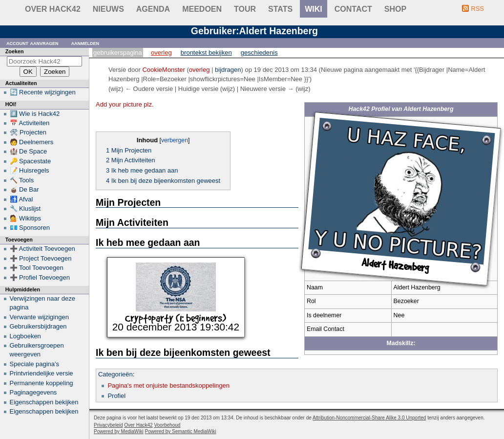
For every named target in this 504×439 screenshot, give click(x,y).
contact (353, 9)
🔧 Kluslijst (25, 209)
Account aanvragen (32, 43)
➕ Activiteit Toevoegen (42, 249)
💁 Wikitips (25, 218)
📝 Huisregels (30, 170)
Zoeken (15, 51)
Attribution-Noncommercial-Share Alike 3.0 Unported (369, 418)
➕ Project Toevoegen (41, 258)
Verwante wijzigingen (39, 317)
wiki (314, 9)
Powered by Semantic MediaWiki (181, 431)
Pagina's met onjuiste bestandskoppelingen (168, 385)
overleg (199, 70)
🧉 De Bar (24, 189)
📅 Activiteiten (30, 123)
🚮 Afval (21, 199)
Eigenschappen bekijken (44, 402)
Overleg (161, 53)
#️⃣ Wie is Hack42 (35, 114)
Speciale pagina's (35, 364)
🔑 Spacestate (31, 161)
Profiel (116, 396)
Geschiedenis (259, 53)
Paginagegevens (33, 392)
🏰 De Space (29, 151)
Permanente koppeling (42, 383)
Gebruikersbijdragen (38, 326)
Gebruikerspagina (118, 53)
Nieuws (108, 9)
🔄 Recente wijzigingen (43, 92)
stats (280, 9)
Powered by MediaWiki (119, 431)
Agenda (153, 9)
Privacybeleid (108, 425)
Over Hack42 (53, 9)
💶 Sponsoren (30, 228)
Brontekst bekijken (206, 53)
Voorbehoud (167, 425)
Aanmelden (85, 43)
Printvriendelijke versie (42, 373)
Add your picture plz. (125, 104)
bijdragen (228, 70)
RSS (477, 9)
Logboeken (25, 336)
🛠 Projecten (28, 132)
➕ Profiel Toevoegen (40, 277)
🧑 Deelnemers (32, 142)
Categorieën (115, 374)
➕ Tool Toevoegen (37, 268)
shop (395, 9)
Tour (245, 9)
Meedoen (202, 9)
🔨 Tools (22, 180)
